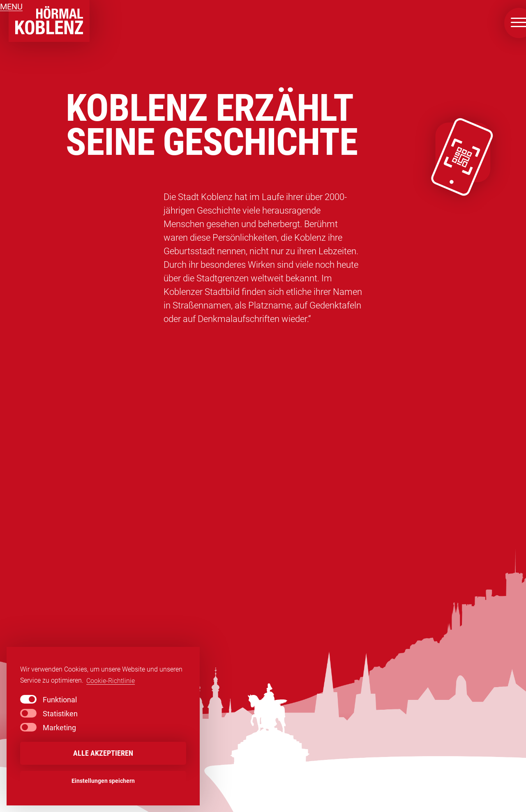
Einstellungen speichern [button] (103, 781)
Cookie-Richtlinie (111, 681)
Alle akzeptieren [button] (103, 753)
